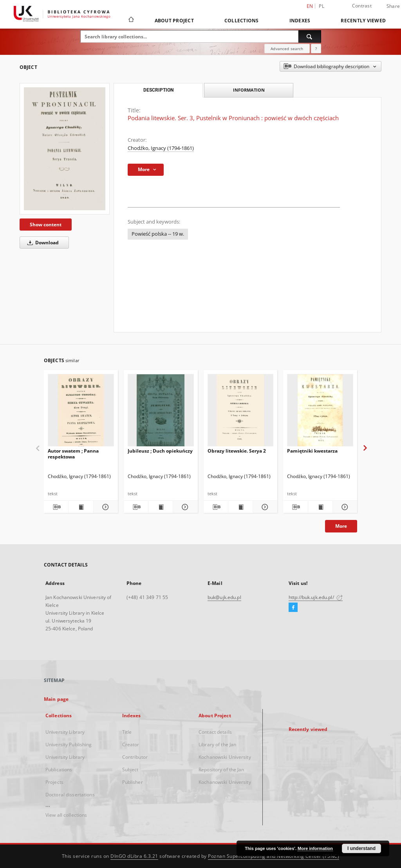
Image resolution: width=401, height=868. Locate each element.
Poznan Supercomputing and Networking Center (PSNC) (274, 856)
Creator (131, 744)
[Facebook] (293, 608)
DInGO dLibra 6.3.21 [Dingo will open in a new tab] (134, 856)
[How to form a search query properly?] (316, 49)
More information (315, 848)
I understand (361, 848)
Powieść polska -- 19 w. (158, 234)
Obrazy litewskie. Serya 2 (237, 451)
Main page (56, 699)
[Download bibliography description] (56, 507)
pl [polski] (322, 6)
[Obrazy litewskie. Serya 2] (241, 412)
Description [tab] (158, 90)
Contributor (135, 757)
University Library (65, 732)
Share (393, 6)
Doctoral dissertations (70, 795)
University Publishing (69, 744)
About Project (174, 21)
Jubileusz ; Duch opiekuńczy (160, 451)
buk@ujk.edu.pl (224, 597)
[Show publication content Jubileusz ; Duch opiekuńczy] (161, 507)
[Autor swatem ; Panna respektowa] (81, 412)
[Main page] (131, 20)
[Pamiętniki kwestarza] (320, 412)
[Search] (310, 36)
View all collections (66, 815)
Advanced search (287, 49)
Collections (242, 21)
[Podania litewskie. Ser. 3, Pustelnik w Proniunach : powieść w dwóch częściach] (65, 149)
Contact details (215, 732)
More (341, 526)
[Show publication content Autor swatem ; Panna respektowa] (81, 507)
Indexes (300, 21)
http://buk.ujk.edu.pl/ (316, 597)
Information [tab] (249, 90)
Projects (54, 782)
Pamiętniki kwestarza (312, 451)
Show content (46, 225)
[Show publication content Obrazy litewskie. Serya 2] (240, 507)
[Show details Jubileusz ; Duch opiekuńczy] (184, 507)
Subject (130, 770)
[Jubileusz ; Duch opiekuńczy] (161, 412)
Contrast (362, 6)
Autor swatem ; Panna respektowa (73, 454)
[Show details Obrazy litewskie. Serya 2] (264, 507)
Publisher (133, 782)
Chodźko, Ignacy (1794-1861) (161, 148)
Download (42, 243)
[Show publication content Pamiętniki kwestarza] (320, 507)
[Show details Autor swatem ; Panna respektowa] (105, 507)
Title (127, 732)
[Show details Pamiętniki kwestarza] (344, 507)
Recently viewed (363, 21)
